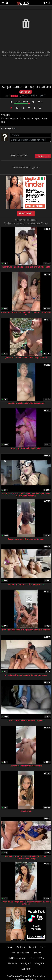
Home (10, 947)
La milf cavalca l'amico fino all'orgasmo (26, 720)
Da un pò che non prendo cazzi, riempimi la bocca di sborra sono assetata (26, 495)
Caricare (21, 947)
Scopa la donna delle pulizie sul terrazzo (26, 539)
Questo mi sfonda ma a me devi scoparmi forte (26, 358)
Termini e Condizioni (20, 953)
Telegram (39, 963)
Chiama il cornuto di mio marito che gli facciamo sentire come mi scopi (26, 857)
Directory (13, 963)
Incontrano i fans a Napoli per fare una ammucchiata (26, 267)
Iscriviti (32, 947)
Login (43, 947)
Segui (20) (26, 92)
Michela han (26, 811)
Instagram (26, 963)
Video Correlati (26, 213)
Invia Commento (43, 156)
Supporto (26, 969)
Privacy (38, 953)
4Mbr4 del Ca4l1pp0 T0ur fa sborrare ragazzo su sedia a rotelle (26, 903)
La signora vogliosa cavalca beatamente (26, 403)
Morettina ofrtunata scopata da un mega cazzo (26, 675)
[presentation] (30, 148)
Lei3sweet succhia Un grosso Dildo (26, 766)
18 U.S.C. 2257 (37, 958)
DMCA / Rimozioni (17, 958)
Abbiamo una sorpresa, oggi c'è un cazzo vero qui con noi (26, 313)
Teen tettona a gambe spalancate (26, 448)
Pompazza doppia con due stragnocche (26, 584)
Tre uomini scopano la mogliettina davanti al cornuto (26, 630)
